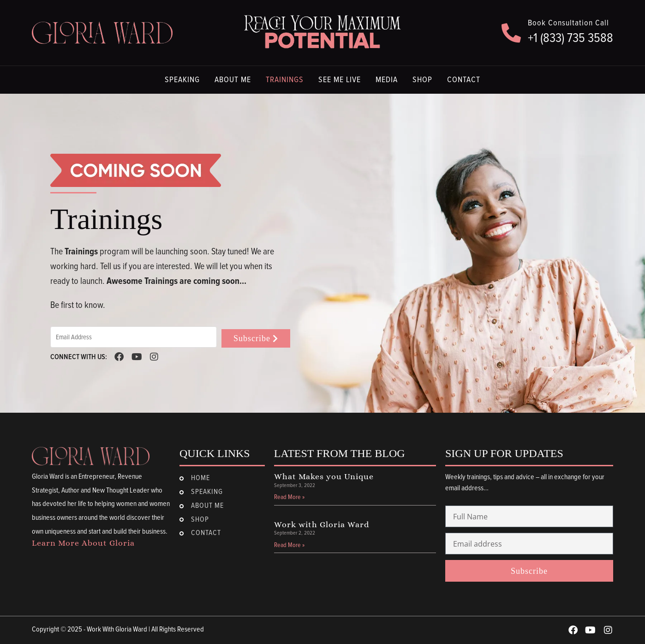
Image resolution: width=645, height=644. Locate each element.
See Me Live (340, 80)
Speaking (182, 80)
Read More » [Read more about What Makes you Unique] (289, 497)
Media (387, 80)
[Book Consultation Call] (511, 33)
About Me (233, 80)
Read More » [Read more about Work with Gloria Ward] (289, 545)
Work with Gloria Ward (322, 524)
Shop (422, 80)
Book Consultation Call (568, 23)
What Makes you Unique (324, 476)
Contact (464, 80)
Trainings (285, 80)
